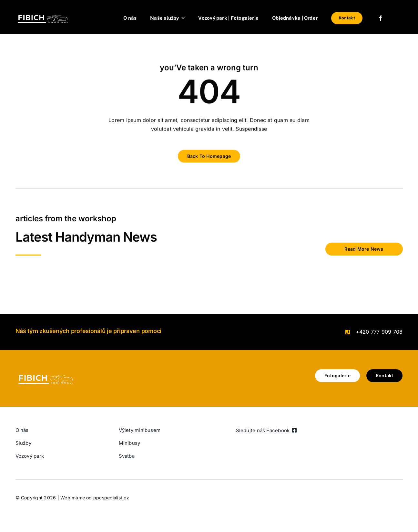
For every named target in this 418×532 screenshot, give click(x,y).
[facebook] (381, 18)
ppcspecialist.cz (111, 498)
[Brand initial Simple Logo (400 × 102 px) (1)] (48, 12)
